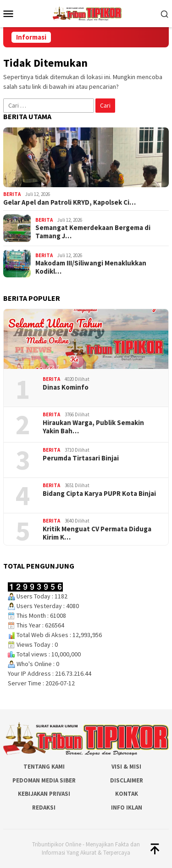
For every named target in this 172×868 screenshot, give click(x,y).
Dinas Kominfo (66, 387)
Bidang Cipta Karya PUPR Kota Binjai (99, 494)
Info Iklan (127, 808)
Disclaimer (127, 780)
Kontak (127, 794)
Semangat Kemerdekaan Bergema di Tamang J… (93, 232)
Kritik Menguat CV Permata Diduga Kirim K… (97, 533)
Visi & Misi (126, 767)
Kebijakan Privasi (44, 794)
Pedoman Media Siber (44, 780)
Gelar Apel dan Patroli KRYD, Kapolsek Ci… (69, 202)
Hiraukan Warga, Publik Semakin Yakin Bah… (93, 427)
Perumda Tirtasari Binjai (81, 458)
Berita (12, 194)
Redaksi (44, 808)
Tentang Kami (44, 767)
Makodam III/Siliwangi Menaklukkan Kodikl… (91, 267)
